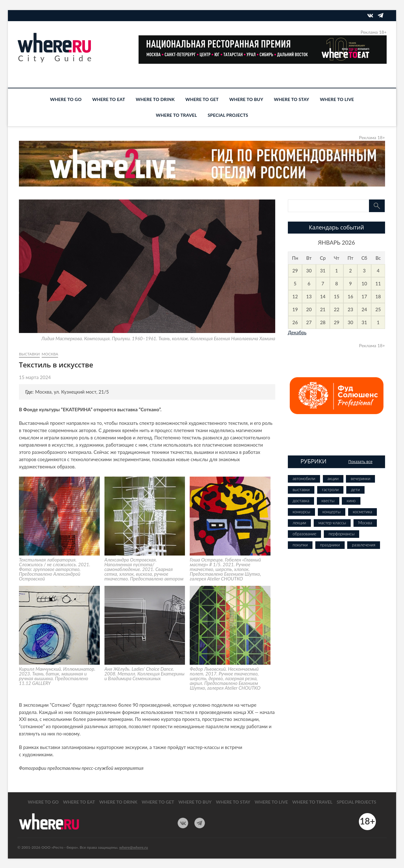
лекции (299, 523)
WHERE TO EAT (109, 99)
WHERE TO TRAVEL (176, 115)
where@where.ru (134, 847)
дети (355, 490)
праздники (330, 545)
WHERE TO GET (202, 99)
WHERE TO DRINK (155, 99)
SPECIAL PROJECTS (228, 115)
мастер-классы (332, 523)
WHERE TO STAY (292, 99)
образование (304, 534)
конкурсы (301, 512)
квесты (328, 501)
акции (333, 479)
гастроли (330, 490)
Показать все (360, 462)
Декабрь (297, 332)
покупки (300, 545)
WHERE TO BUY (246, 99)
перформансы (342, 534)
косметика (362, 512)
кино (351, 501)
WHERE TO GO (66, 99)
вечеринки (360, 479)
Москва (50, 354)
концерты (332, 512)
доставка (301, 501)
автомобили (304, 479)
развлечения (364, 545)
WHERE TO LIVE (337, 99)
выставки (29, 354)
